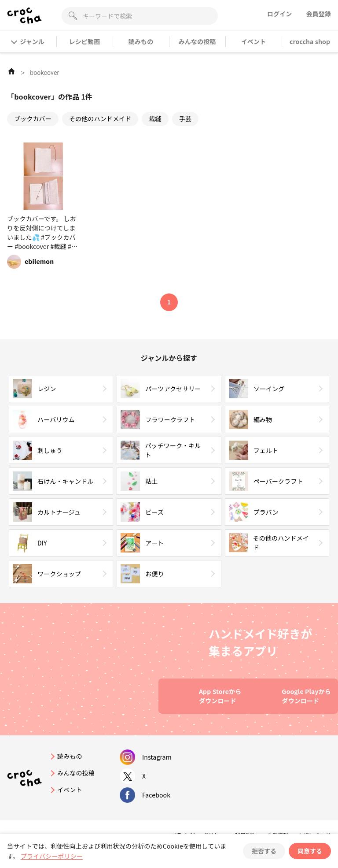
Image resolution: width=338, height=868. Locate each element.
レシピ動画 (85, 41)
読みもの (141, 41)
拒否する (264, 851)
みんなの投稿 (197, 41)
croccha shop (310, 41)
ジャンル (28, 41)
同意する (310, 851)
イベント (254, 41)
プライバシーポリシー (52, 856)
